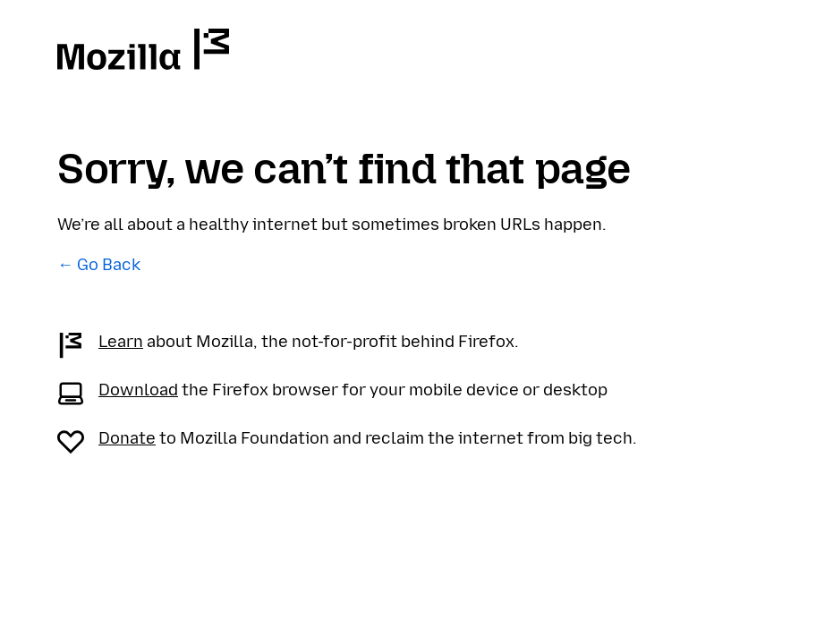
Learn (121, 342)
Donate (127, 438)
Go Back (109, 265)
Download (138, 390)
